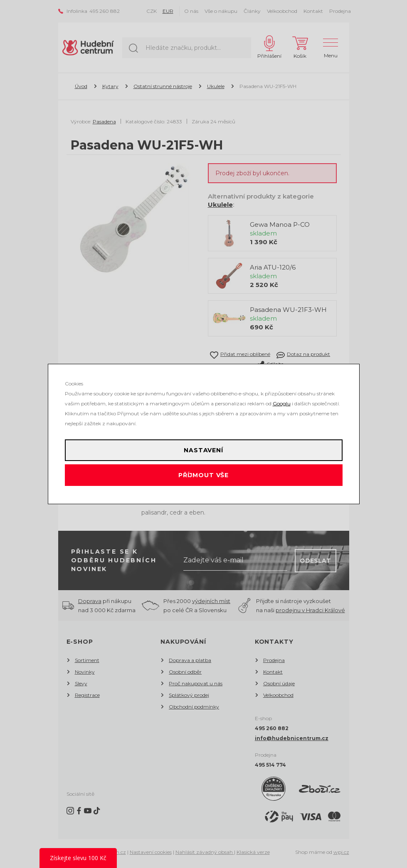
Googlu (282, 403)
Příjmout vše (203, 475)
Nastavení (203, 450)
